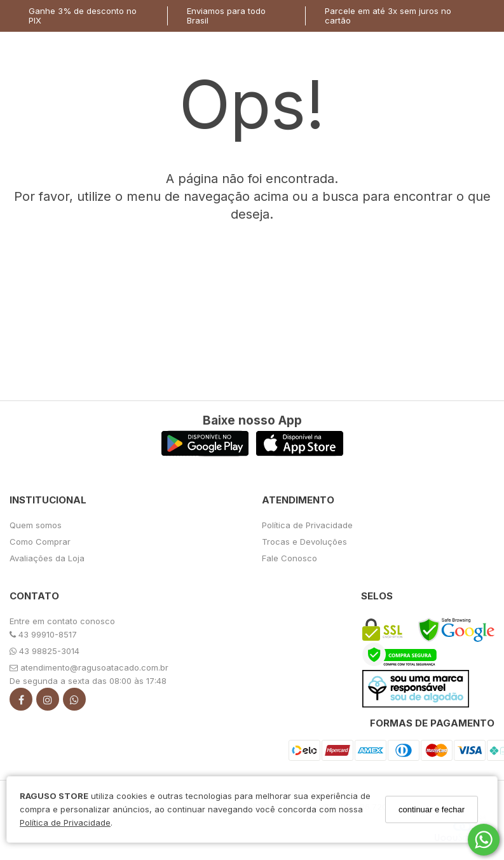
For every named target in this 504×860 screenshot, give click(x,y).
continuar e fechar (432, 809)
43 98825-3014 (44, 651)
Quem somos (36, 525)
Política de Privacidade (65, 822)
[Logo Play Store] (205, 453)
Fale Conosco (289, 558)
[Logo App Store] (300, 453)
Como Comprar (40, 542)
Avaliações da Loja (47, 558)
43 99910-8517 (43, 634)
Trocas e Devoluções (304, 542)
